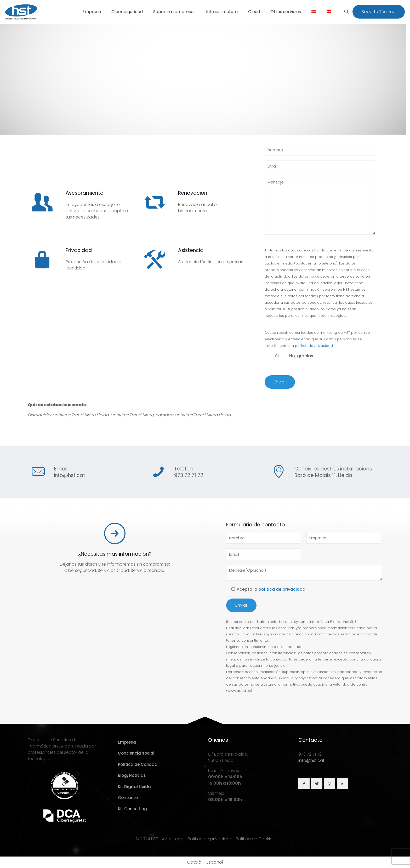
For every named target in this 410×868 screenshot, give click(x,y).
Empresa (127, 742)
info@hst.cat (70, 475)
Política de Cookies (255, 839)
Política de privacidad (210, 839)
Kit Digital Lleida (134, 787)
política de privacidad (314, 346)
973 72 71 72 (189, 475)
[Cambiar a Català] (194, 862)
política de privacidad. (282, 589)
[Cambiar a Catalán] (314, 12)
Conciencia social (136, 753)
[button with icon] (304, 784)
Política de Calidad (138, 764)
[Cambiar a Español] (215, 862)
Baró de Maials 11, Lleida (323, 475)
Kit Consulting (132, 809)
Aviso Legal (173, 839)
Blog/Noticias (132, 775)
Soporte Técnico (379, 12)
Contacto (128, 798)
